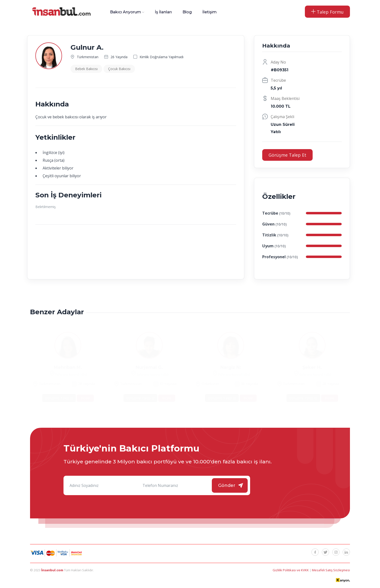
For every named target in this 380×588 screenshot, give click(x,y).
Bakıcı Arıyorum (126, 12)
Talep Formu (327, 12)
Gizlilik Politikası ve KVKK (291, 570)
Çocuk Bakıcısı (119, 69)
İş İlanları (163, 12)
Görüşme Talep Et (287, 155)
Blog (187, 12)
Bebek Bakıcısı (86, 69)
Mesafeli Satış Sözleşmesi (331, 570)
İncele (85, 398)
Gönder (227, 485)
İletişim (210, 12)
